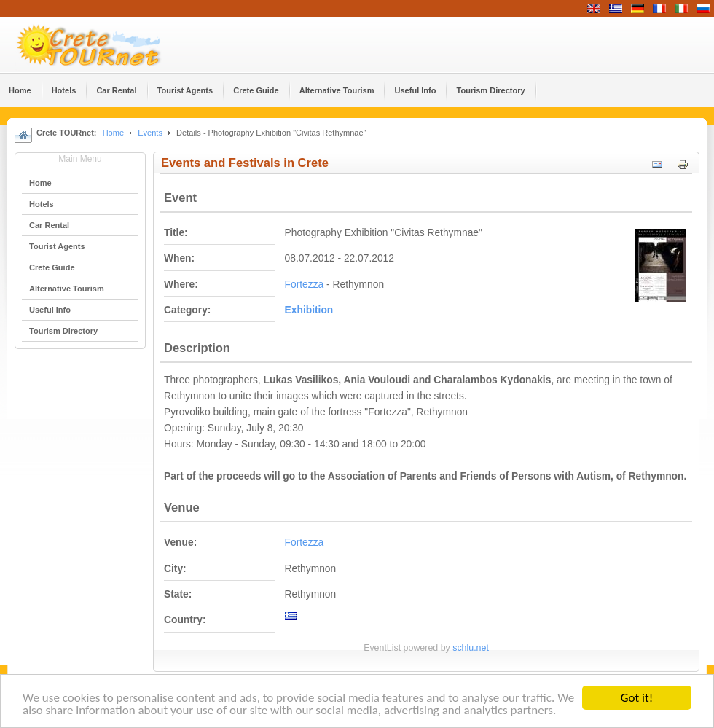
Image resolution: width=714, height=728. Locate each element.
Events (150, 133)
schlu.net (471, 648)
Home (113, 133)
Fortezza (305, 285)
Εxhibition (309, 310)
